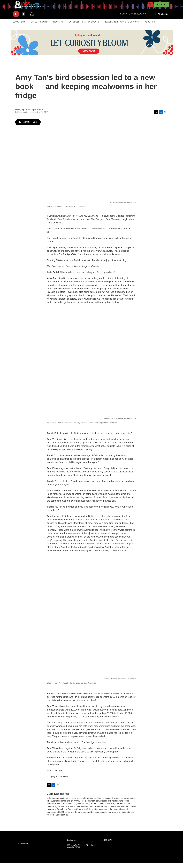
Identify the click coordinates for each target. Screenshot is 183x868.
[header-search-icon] (151, 7)
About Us (150, 26)
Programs (58, 26)
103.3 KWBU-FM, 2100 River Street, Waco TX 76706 (81, 851)
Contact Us (71, 845)
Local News (19, 26)
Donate (164, 7)
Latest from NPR (40, 26)
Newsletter (111, 26)
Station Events (91, 26)
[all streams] (161, 18)
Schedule (74, 26)
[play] (16, 18)
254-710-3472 (106, 845)
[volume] (24, 18)
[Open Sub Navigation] (27, 26)
